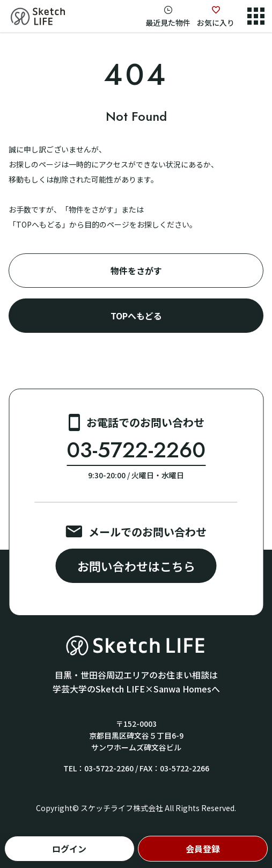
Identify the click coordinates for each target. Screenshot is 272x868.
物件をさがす (136, 271)
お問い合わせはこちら (136, 566)
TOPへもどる (136, 316)
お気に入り (216, 23)
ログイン (69, 849)
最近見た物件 (168, 23)
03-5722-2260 (136, 450)
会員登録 (203, 849)
